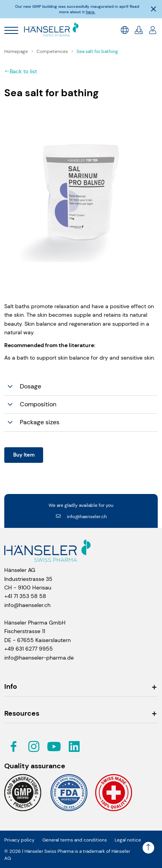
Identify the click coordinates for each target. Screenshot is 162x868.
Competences (53, 51)
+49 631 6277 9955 (29, 649)
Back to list (21, 71)
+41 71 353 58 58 (25, 596)
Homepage (17, 51)
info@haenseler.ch (81, 517)
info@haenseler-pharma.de (39, 658)
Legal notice (128, 840)
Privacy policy (19, 840)
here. (91, 12)
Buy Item (24, 455)
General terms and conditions (75, 840)
